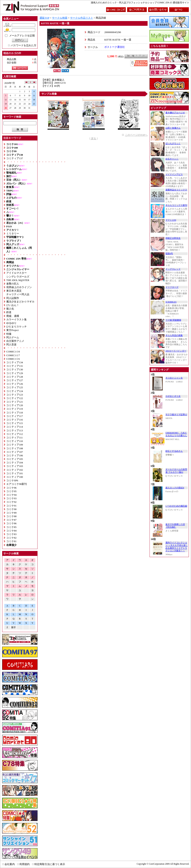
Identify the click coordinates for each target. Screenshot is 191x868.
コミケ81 (11, 541)
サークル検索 (60, 18)
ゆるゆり (11, 323)
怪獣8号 (169, 254)
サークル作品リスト (82, 18)
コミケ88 (11, 516)
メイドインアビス (174, 174)
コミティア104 (15, 463)
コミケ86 (11, 523)
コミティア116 (15, 420)
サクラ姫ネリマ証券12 (176, 415)
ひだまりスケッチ (17, 327)
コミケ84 (11, 531)
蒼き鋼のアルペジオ (175, 113)
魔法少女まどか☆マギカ (20, 302)
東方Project (12, 330)
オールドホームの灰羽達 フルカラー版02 (176, 471)
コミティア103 (15, 466)
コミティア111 (15, 438)
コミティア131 (15, 366)
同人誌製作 (13, 298)
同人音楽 (11, 344)
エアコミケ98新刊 (17, 484)
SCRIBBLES (171, 302)
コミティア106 (15, 455)
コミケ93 (11, 498)
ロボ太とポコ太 (173, 396)
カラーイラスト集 (17, 319)
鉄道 (9, 312)
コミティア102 (15, 470)
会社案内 (10, 864)
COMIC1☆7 (13, 355)
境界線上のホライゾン (19, 287)
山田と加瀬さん (173, 128)
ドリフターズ (172, 287)
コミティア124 (15, 391)
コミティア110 (15, 441)
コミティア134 (15, 362)
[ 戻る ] (93, 138)
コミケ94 (11, 495)
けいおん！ (13, 305)
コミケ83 (11, 534)
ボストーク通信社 (115, 47)
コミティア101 (15, 473)
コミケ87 (11, 520)
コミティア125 (15, 387)
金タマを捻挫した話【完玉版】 (175, 526)
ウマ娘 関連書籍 (173, 320)
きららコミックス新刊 (176, 205)
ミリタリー (13, 233)
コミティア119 (15, 409)
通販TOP (44, 18)
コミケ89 (11, 513)
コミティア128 (15, 377)
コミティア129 (15, 373)
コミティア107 (15, 452)
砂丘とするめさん (174, 451)
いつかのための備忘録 (176, 506)
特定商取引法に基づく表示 (50, 864)
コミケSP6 (12, 480)
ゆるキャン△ (172, 159)
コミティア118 (15, 413)
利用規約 (25, 864)
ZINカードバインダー (176, 351)
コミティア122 (15, 398)
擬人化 (10, 309)
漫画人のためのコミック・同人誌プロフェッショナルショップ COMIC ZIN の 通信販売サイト (140, 3)
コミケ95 (11, 491)
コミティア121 (15, 402)
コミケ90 (11, 509)
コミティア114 (15, 427)
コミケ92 (11, 502)
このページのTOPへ (136, 135)
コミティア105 (15, 459)
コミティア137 (15, 158)
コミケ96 (11, 488)
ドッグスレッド (173, 269)
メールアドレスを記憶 (22, 36)
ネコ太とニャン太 (174, 378)
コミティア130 (15, 369)
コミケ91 (11, 506)
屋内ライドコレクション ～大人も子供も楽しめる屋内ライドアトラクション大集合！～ (177, 547)
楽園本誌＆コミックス (176, 190)
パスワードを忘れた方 (24, 45)
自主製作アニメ (15, 341)
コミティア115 (15, 423)
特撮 (9, 334)
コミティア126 (15, 384)
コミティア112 (15, 434)
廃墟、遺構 (13, 316)
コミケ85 (11, 527)
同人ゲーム (13, 337)
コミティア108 (15, 448)
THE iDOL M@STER (18, 280)
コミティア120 (15, 405)
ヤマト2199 (171, 220)
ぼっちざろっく (173, 144)
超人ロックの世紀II (175, 488)
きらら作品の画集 (174, 335)
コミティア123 (15, 395)
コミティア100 (15, 477)
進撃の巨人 (13, 284)
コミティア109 (15, 445)
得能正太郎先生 (173, 238)
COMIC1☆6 (13, 359)
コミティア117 (15, 416)
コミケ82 (11, 538)
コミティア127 (15, 380)
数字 (14, 627)
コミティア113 (15, 430)
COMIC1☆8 (13, 352)
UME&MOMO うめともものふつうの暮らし (176, 434)
